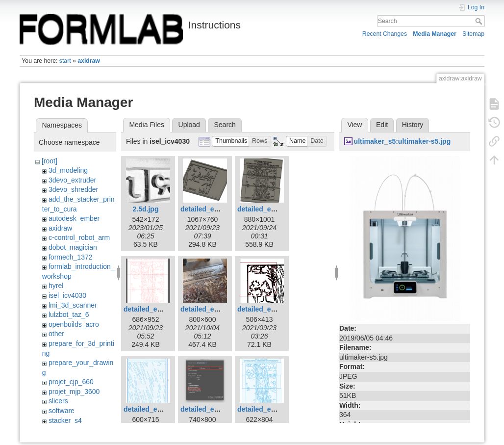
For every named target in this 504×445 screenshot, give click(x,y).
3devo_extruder (72, 180)
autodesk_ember (74, 218)
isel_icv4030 (67, 295)
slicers (58, 401)
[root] (50, 161)
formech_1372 (71, 257)
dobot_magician (73, 247)
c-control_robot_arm (79, 237)
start (65, 61)
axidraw (89, 61)
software (62, 411)
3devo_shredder (73, 189)
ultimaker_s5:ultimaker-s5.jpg (403, 141)
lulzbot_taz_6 (69, 314)
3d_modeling (68, 170)
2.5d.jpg (146, 209)
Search (480, 21)
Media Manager (435, 34)
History (413, 125)
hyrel (56, 286)
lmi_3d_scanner (73, 305)
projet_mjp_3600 (74, 392)
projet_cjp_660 (71, 382)
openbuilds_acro (74, 324)
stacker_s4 (65, 420)
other (56, 334)
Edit (382, 125)
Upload (189, 125)
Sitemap (473, 34)
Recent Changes (385, 34)
